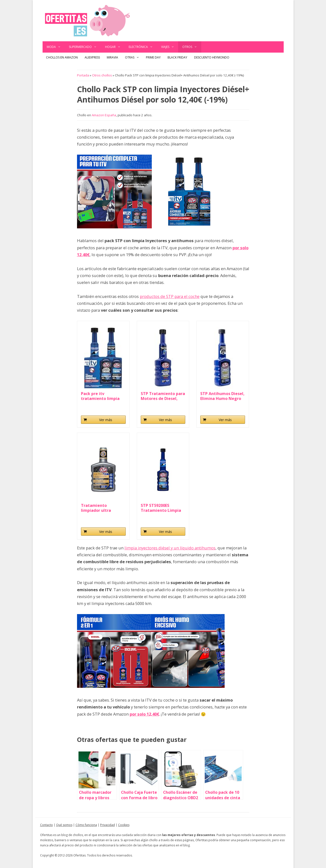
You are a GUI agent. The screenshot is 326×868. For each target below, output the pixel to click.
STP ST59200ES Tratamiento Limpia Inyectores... (161, 508)
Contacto (47, 825)
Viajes (170, 47)
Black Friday (177, 57)
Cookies (124, 825)
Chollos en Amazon (62, 57)
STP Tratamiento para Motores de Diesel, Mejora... (163, 396)
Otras (134, 58)
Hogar (115, 47)
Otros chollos (102, 75)
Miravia (112, 57)
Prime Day (153, 57)
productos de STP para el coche (170, 296)
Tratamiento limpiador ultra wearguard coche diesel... (98, 508)
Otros (192, 47)
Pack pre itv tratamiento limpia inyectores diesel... (100, 396)
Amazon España (104, 115)
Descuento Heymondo (212, 57)
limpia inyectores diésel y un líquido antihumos (170, 548)
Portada (83, 75)
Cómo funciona (86, 825)
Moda (56, 47)
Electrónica (143, 47)
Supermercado (85, 47)
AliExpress (92, 57)
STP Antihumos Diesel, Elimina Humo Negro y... (222, 396)
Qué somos (64, 825)
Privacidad (108, 825)
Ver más (106, 420)
